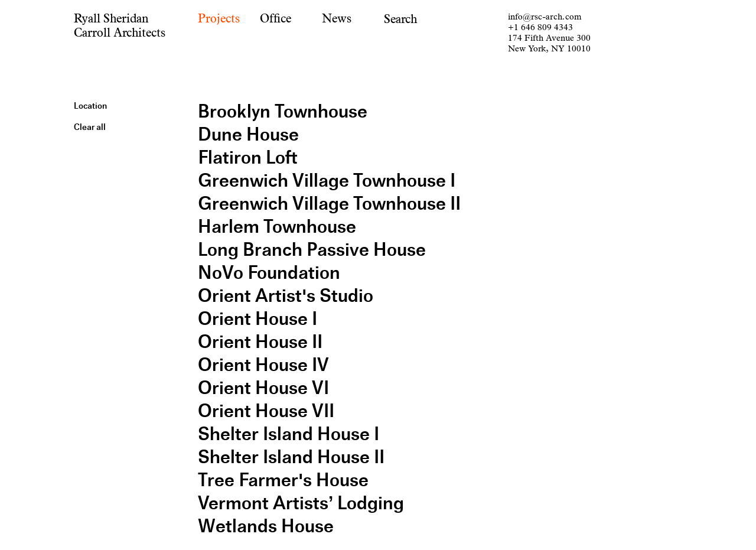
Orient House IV (263, 365)
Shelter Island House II (291, 457)
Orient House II (260, 342)
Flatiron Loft (248, 157)
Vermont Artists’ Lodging (301, 503)
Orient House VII (266, 411)
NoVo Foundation (269, 273)
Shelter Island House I (289, 434)
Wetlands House (266, 526)
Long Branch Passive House (312, 250)
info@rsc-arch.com (545, 17)
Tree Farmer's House (283, 480)
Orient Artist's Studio (286, 296)
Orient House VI (263, 388)
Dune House (248, 134)
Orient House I (258, 319)
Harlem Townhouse (277, 227)
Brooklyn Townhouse (283, 111)
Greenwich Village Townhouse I (327, 180)
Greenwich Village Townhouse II (329, 204)
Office (276, 19)
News (337, 19)
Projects (219, 19)
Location (90, 106)
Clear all (90, 127)
